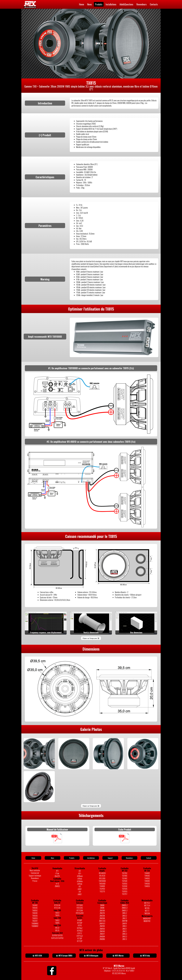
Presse (35, 881)
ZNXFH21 (102, 924)
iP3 (57, 871)
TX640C (35, 905)
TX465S (147, 886)
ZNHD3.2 (125, 908)
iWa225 (57, 876)
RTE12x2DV (80, 913)
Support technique (35, 876)
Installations (111, 4)
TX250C (125, 881)
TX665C (35, 910)
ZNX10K (102, 910)
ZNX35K (102, 916)
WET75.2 (147, 903)
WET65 (147, 908)
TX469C (147, 881)
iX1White (80, 881)
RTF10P (80, 923)
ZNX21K (102, 913)
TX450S (147, 884)
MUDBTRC (147, 921)
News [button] (53, 858)
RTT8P (80, 938)
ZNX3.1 (125, 929)
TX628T (35, 921)
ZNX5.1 (125, 926)
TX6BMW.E (35, 924)
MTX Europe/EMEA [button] (64, 956)
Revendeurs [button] (129, 858)
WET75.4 (147, 905)
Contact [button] (149, 858)
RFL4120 (102, 876)
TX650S (35, 916)
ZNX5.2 (125, 913)
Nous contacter (35, 870)
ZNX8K (102, 908)
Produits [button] (72, 858)
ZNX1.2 (125, 918)
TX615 (57, 915)
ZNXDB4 (102, 937)
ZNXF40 (102, 931)
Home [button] (33, 858)
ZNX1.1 (125, 931)
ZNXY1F (125, 924)
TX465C (147, 878)
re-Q (57, 884)
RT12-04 (57, 908)
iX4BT (80, 894)
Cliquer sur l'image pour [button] (91, 638)
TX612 (57, 913)
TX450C (147, 876)
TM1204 (147, 913)
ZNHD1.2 (125, 910)
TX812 (57, 920)
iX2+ (80, 873)
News (90, 4)
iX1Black (80, 876)
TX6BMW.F (35, 926)
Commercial (35, 873)
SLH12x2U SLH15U (57, 938)
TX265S (125, 891)
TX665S (35, 918)
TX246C (125, 878)
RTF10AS (80, 905)
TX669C (35, 913)
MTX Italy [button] (145, 956)
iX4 (80, 892)
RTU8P (80, 920)
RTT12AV (80, 910)
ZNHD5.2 (125, 905)
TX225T (125, 894)
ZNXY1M (125, 921)
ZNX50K (102, 918)
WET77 (147, 911)
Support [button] (110, 858)
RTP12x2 (80, 936)
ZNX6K (102, 905)
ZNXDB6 (102, 939)
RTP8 (80, 925)
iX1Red (80, 879)
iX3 (80, 886)
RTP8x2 (80, 928)
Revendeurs (142, 4)
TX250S (125, 889)
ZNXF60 (102, 929)
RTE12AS (80, 908)
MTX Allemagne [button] (91, 956)
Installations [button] (91, 858)
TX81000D (102, 881)
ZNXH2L (57, 886)
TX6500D (102, 884)
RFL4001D (102, 873)
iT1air (57, 873)
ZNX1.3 (125, 939)
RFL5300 (102, 878)
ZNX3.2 (125, 916)
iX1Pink (80, 884)
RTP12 (80, 933)
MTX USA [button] (37, 956)
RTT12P (80, 941)
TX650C (35, 908)
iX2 (80, 871)
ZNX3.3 (125, 937)
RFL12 (57, 928)
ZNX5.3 (125, 934)
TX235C (125, 873)
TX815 (57, 923)
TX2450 (102, 889)
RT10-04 (57, 905)
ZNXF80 (102, 926)
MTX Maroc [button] (118, 956)
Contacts (154, 4)
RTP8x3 (80, 931)
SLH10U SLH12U (57, 935)
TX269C (125, 886)
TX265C (125, 884)
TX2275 (102, 891)
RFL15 (57, 930)
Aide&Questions (126, 4)
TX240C (125, 876)
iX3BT (80, 889)
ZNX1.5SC (102, 921)
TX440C (147, 873)
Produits (99, 4)
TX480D (102, 886)
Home (82, 4)
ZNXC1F (102, 934)
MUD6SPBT (147, 919)
